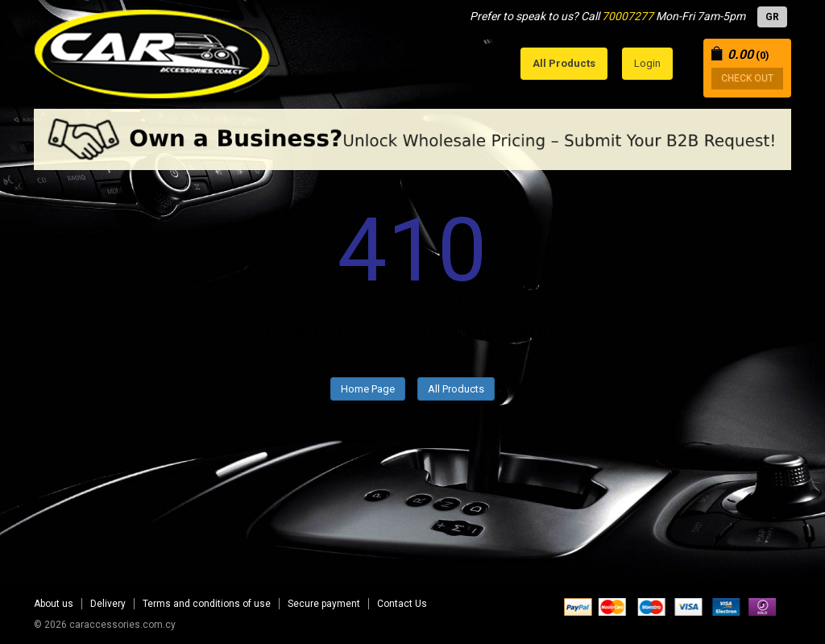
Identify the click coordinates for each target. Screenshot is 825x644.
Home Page (368, 389)
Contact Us (402, 604)
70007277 (628, 16)
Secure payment (324, 604)
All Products (456, 389)
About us (54, 604)
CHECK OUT (747, 78)
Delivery (108, 604)
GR (772, 17)
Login (647, 63)
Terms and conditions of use (207, 604)
